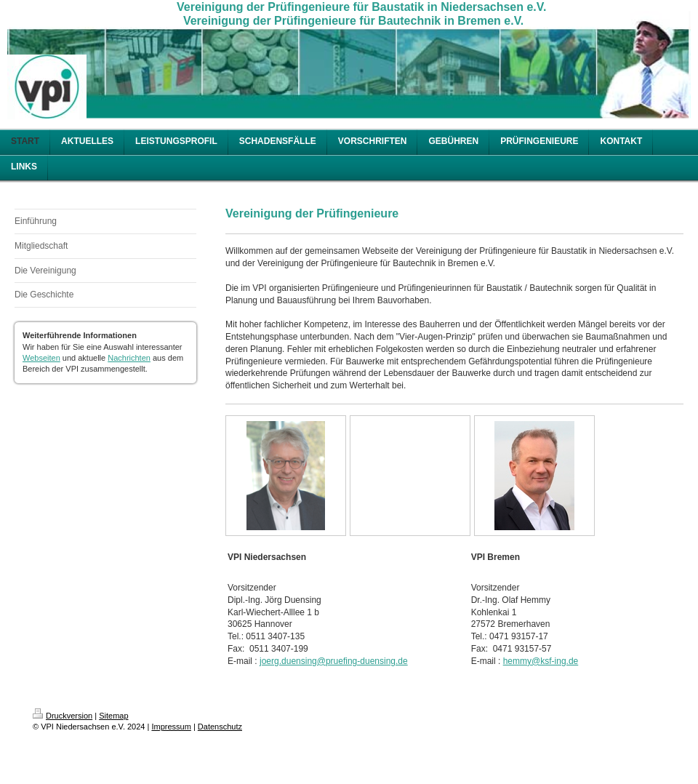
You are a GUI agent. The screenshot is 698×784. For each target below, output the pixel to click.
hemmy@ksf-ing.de (541, 661)
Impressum (171, 727)
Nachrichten (129, 358)
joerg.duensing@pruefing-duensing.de (334, 661)
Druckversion (63, 716)
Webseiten (41, 358)
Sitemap (113, 716)
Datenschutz (220, 727)
